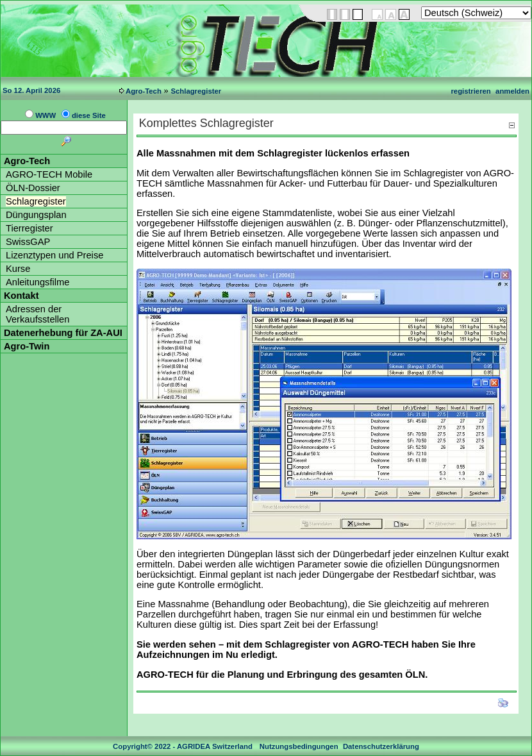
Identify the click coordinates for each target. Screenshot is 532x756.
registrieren (470, 91)
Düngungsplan (36, 215)
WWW (46, 115)
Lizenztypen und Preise (54, 255)
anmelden (512, 91)
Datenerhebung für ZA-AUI (63, 333)
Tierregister (29, 228)
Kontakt (21, 296)
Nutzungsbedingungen (299, 746)
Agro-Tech (144, 91)
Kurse (18, 269)
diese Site (89, 115)
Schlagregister (196, 91)
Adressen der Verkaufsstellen (37, 314)
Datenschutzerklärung (381, 746)
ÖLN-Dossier (33, 188)
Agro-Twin (27, 346)
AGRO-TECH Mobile (49, 174)
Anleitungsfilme (37, 282)
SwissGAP (28, 242)
